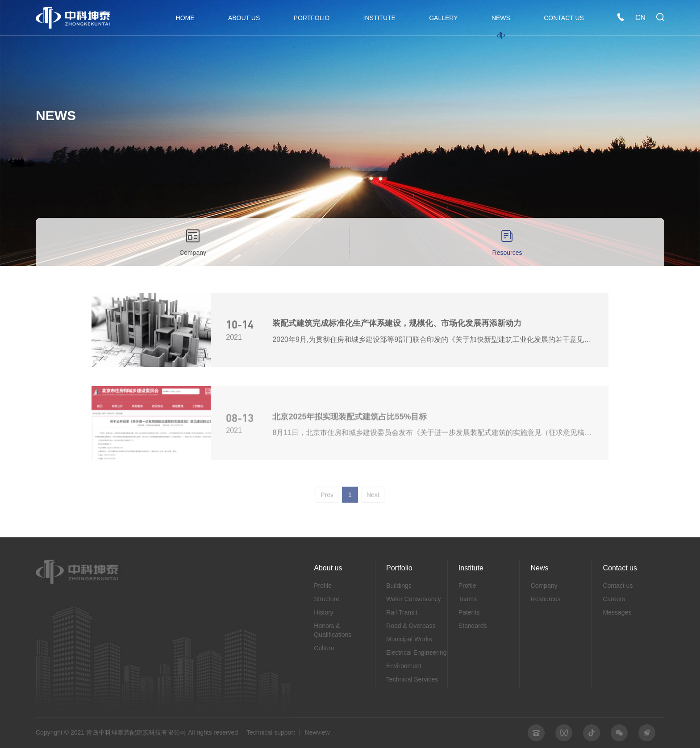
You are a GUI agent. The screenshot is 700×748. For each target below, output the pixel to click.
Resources (507, 241)
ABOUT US (244, 18)
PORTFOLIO (312, 18)
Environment (404, 666)
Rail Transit (402, 612)
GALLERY (443, 18)
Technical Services (412, 679)
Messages (617, 612)
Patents (469, 612)
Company (193, 241)
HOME (185, 18)
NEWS (501, 18)
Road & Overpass (411, 626)
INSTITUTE (379, 18)
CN (640, 18)
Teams (468, 599)
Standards (473, 626)
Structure (327, 599)
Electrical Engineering (416, 652)
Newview (317, 732)
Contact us (618, 586)
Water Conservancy (413, 599)
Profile (323, 586)
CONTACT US (564, 18)
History (324, 612)
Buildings (399, 586)
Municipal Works (409, 639)
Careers (614, 599)
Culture (324, 648)
